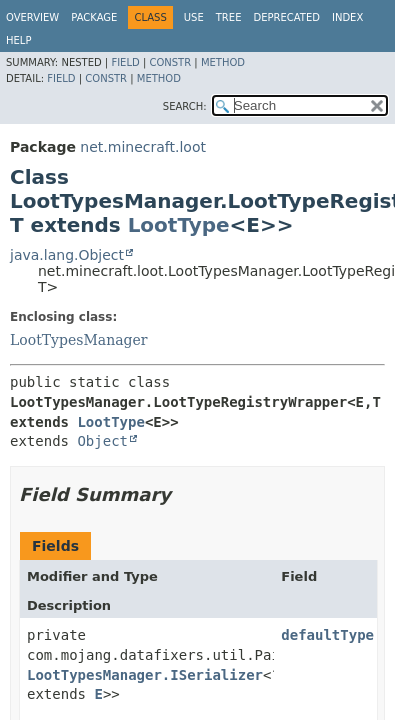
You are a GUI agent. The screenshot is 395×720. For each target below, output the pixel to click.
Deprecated (286, 17)
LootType (179, 225)
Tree (229, 17)
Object (102, 441)
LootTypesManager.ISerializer (145, 675)
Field (125, 62)
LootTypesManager (78, 340)
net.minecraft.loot (143, 147)
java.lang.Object (67, 255)
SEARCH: (185, 106)
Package (94, 17)
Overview (32, 17)
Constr (170, 62)
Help (18, 40)
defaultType (327, 635)
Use (194, 17)
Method (223, 62)
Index (347, 17)
